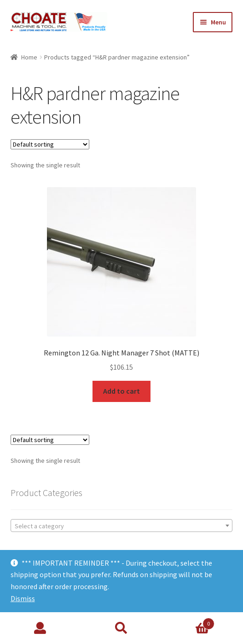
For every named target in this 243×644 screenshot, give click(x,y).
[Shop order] (50, 144)
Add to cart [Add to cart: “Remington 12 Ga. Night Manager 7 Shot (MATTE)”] (121, 391)
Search (121, 628)
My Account (40, 628)
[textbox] (122, 526)
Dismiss (23, 598)
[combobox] (122, 526)
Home (29, 57)
